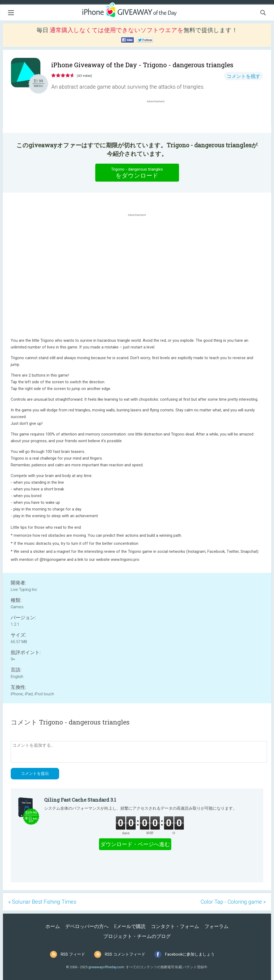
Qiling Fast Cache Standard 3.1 (80, 800)
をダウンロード (137, 172)
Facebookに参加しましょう (190, 954)
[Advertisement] (158, 117)
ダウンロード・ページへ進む (135, 844)
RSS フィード (73, 954)
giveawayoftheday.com (106, 967)
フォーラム (216, 926)
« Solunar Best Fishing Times (42, 902)
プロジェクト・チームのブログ (137, 936)
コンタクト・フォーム (175, 926)
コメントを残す (243, 76)
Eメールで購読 (130, 926)
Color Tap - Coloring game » (233, 902)
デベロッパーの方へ (87, 926)
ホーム (53, 926)
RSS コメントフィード (125, 954)
